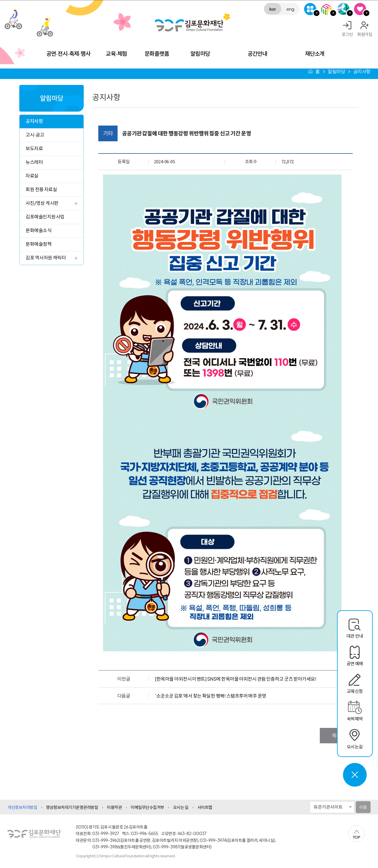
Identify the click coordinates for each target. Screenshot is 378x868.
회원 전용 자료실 (41, 189)
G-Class (310, 9)
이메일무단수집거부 (147, 807)
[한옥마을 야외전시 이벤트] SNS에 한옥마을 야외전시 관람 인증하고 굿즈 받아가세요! (236, 679)
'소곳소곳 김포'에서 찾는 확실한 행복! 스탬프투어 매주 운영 (211, 696)
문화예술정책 (38, 244)
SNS (360, 9)
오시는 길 (181, 807)
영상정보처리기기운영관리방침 (72, 807)
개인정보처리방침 (22, 807)
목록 (336, 735)
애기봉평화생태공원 (343, 9)
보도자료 (34, 148)
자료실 (32, 176)
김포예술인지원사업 (45, 217)
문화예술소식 (38, 230)
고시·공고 (35, 135)
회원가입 (365, 34)
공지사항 (34, 121)
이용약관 (114, 807)
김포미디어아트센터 (327, 9)
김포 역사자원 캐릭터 (46, 258)
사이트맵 (205, 807)
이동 (363, 807)
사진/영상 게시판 (42, 203)
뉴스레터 (34, 162)
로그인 (347, 34)
